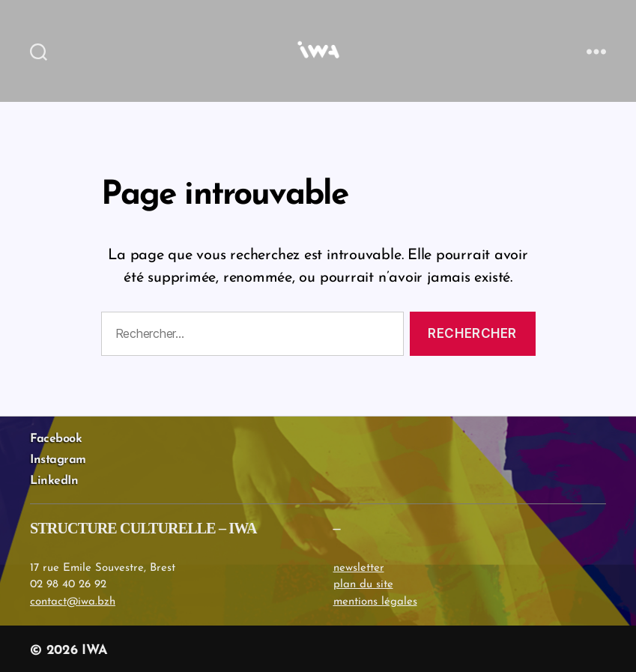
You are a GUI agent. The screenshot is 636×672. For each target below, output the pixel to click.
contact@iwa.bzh (73, 602)
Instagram (58, 460)
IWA (94, 651)
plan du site (363, 585)
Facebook (56, 439)
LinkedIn (54, 481)
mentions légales (375, 602)
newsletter (359, 568)
